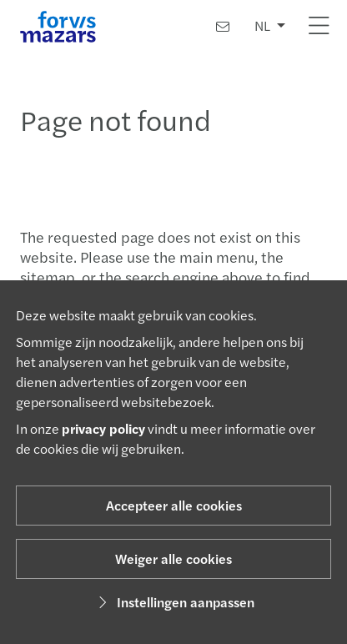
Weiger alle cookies (173, 558)
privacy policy (103, 428)
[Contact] (223, 26)
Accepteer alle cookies (174, 505)
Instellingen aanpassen (174, 602)
